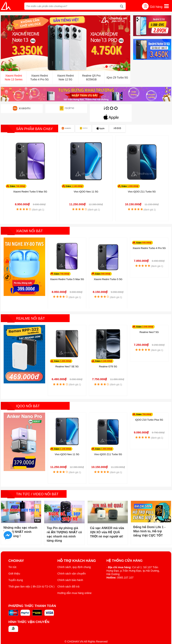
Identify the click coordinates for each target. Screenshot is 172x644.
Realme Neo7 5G (149, 323)
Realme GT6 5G (108, 358)
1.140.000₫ (77, 177)
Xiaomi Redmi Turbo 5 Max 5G (30, 182)
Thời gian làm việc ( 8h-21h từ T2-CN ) (31, 577)
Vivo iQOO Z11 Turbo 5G (142, 182)
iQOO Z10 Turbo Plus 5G (149, 411)
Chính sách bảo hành (70, 571)
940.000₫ (106, 265)
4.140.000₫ (106, 352)
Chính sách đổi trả (68, 577)
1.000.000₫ (133, 177)
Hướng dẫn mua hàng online (75, 584)
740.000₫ (20, 177)
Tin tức (13, 558)
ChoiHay (16, 552)
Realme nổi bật (31, 309)
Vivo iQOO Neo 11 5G (86, 182)
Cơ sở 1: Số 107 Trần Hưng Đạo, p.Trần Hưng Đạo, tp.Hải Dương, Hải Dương (133, 562)
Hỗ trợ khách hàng (77, 552)
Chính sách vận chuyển (72, 564)
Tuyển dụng (16, 571)
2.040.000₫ (148, 318)
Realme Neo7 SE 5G (67, 358)
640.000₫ (147, 234)
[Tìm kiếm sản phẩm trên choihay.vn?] (75, 6)
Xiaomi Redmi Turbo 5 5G (108, 270)
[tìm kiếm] (122, 6)
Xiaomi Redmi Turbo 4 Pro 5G (149, 239)
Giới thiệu (14, 564)
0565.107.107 (125, 568)
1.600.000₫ (66, 352)
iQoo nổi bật (28, 397)
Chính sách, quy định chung (74, 558)
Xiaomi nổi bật (30, 222)
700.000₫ (147, 405)
